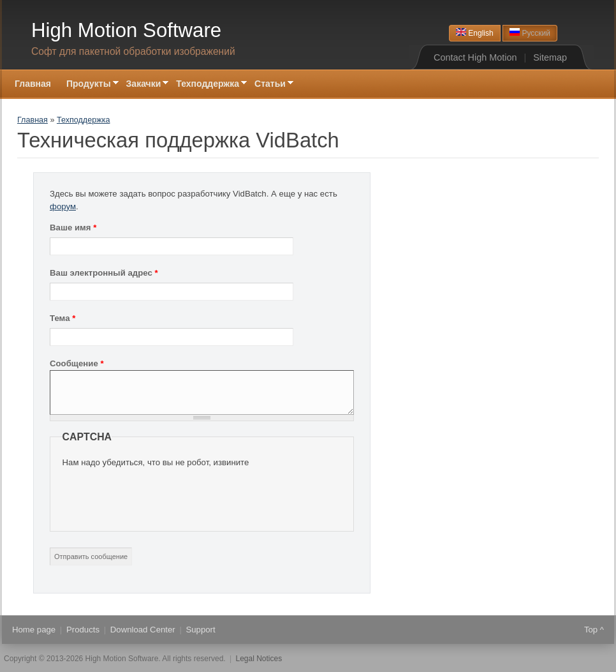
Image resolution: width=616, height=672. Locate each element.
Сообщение (77, 363)
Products (83, 630)
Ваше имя (73, 228)
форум (63, 206)
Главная (33, 84)
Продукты (89, 85)
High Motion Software (126, 30)
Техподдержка (208, 85)
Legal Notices (259, 659)
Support (200, 630)
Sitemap (550, 57)
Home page (34, 630)
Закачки (144, 85)
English (475, 33)
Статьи (270, 85)
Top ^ (594, 630)
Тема (62, 318)
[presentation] (159, 494)
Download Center (143, 630)
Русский (530, 33)
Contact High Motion (475, 57)
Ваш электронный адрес (104, 273)
